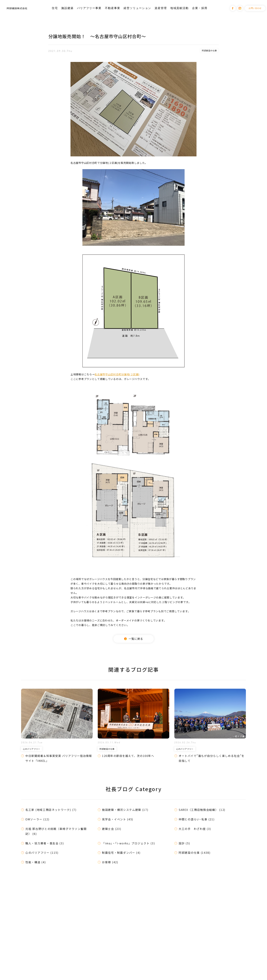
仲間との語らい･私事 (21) (197, 819)
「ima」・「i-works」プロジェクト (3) (129, 843)
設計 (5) (184, 843)
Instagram (240, 8)
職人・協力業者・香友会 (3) (45, 843)
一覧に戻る (134, 639)
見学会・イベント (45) (118, 819)
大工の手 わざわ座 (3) (195, 829)
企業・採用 (200, 8)
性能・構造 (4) (36, 862)
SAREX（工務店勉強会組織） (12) (202, 810)
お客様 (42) (110, 862)
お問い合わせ (255, 8)
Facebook (233, 8)
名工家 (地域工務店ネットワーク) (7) (51, 810)
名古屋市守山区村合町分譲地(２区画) (117, 374)
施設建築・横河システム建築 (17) (125, 810)
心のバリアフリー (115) (42, 853)
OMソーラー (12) (37, 819)
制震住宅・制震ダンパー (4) (121, 853)
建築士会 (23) (112, 829)
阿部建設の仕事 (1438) (195, 853)
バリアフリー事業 (89, 8)
